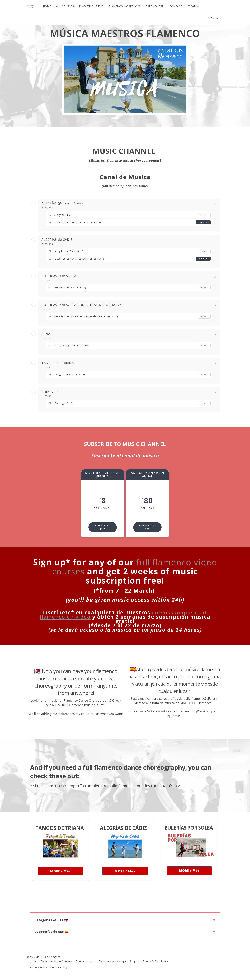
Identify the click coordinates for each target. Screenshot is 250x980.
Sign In (213, 18)
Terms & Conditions (155, 961)
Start (204, 215)
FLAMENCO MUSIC (91, 6)
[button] (125, 920)
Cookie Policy (59, 967)
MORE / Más (61, 871)
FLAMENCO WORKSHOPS (124, 6)
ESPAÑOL (194, 6)
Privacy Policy (39, 967)
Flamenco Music (86, 961)
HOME (47, 6)
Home (34, 961)
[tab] (125, 920)
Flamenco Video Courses (57, 961)
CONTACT (176, 6)
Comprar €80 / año (147, 527)
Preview (203, 222)
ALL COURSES (65, 6)
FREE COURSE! (155, 6)
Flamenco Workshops (113, 961)
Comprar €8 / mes (103, 527)
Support (135, 961)
